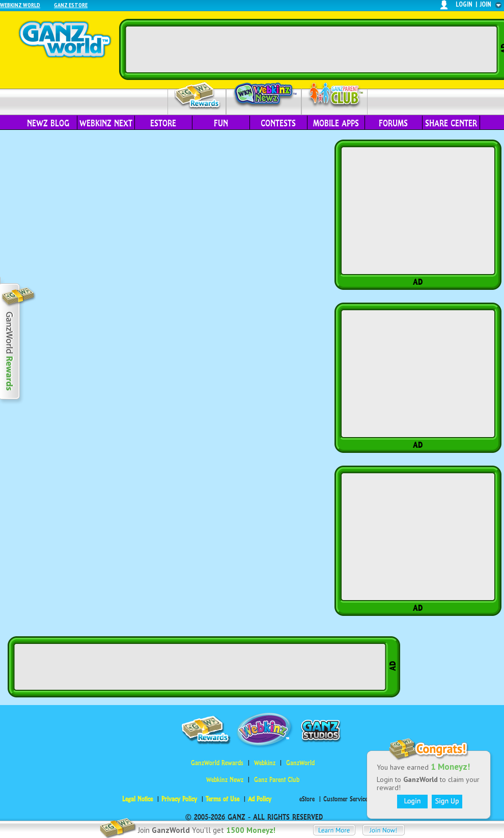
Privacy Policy (179, 799)
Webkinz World (20, 5)
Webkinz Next (106, 123)
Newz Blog (48, 123)
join (486, 4)
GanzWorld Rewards (217, 763)
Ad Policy (260, 799)
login (464, 4)
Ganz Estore (71, 5)
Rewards (198, 96)
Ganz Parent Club (277, 780)
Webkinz (265, 763)
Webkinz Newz (264, 95)
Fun (221, 123)
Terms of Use (222, 799)
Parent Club (335, 96)
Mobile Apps (336, 123)
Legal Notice (137, 799)
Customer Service (345, 799)
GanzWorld (300, 763)
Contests (278, 123)
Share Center (451, 123)
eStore (163, 123)
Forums (393, 123)
